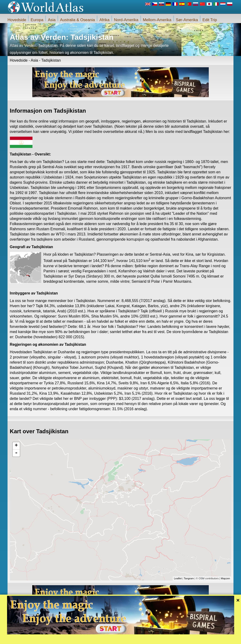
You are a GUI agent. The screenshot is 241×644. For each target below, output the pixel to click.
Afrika (104, 20)
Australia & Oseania (77, 20)
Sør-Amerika (187, 20)
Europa (37, 20)
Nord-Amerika (126, 20)
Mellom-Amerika (157, 20)
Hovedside (17, 20)
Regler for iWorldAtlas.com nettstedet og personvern (142, 639)
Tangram (189, 578)
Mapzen (225, 578)
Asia (52, 20)
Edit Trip (210, 20)
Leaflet (178, 578)
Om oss (101, 639)
